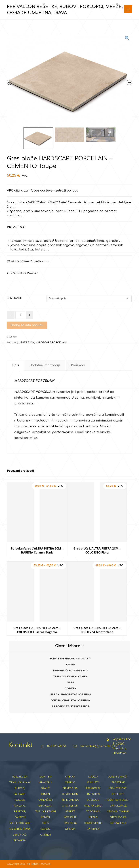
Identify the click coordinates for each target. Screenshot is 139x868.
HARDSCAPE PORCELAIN (51, 343)
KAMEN (70, 665)
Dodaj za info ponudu (27, 325)
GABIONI (45, 829)
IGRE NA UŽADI (93, 806)
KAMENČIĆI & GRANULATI (70, 670)
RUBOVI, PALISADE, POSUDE (20, 794)
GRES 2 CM (27, 343)
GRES (70, 682)
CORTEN (70, 688)
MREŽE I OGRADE (20, 823)
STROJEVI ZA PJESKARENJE (70, 706)
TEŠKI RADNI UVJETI (118, 800)
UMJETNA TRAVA (20, 829)
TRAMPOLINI (93, 788)
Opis (15, 365)
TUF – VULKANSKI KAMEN (70, 676)
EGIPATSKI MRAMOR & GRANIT (70, 659)
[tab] (15, 365)
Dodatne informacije (45, 365)
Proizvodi (78, 365)
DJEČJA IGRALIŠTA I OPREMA (70, 700)
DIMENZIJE (15, 298)
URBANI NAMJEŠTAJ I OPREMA (70, 694)
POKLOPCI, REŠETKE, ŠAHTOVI (20, 812)
